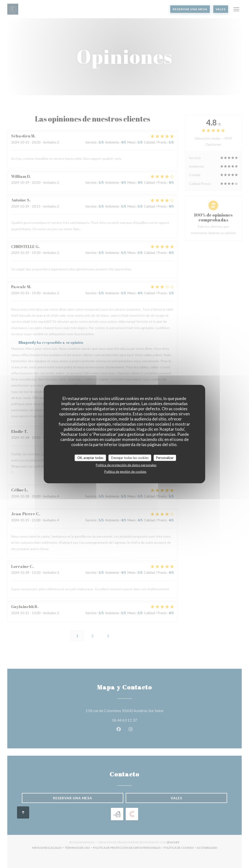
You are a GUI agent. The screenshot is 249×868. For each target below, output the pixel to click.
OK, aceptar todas (90, 458)
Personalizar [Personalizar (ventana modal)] (165, 458)
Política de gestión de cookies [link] (125, 472)
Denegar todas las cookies (130, 458)
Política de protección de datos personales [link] (126, 465)
